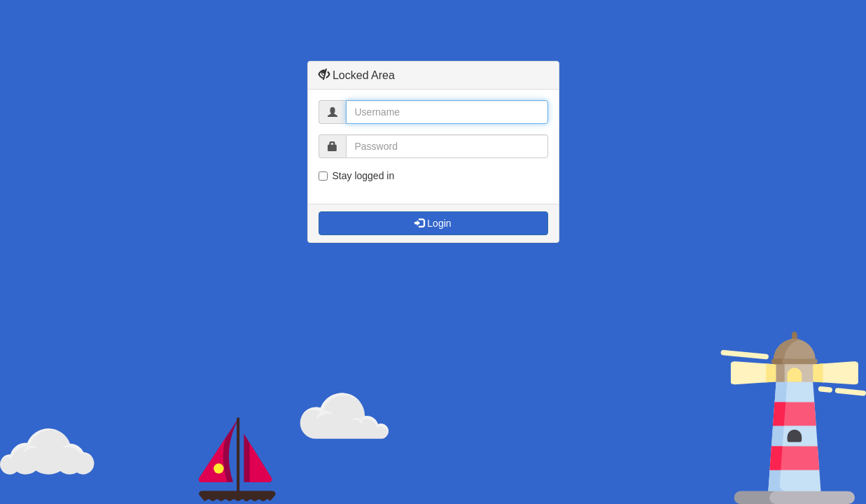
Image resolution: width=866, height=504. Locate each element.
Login (433, 223)
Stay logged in (357, 176)
